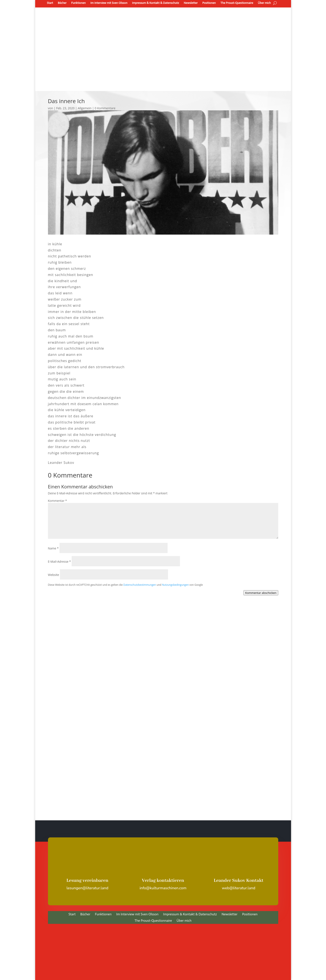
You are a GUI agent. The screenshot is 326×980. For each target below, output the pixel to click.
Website (54, 575)
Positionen (209, 3)
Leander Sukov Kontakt (239, 881)
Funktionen (78, 3)
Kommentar (57, 501)
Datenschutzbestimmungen (140, 585)
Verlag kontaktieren (163, 881)
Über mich (264, 3)
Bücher (62, 3)
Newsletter (191, 3)
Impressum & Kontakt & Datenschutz (156, 3)
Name (53, 548)
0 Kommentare (105, 108)
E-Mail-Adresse (59, 562)
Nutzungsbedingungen (175, 585)
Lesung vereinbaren (88, 881)
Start (50, 3)
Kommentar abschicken (261, 593)
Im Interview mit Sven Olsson (109, 3)
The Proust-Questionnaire (237, 3)
